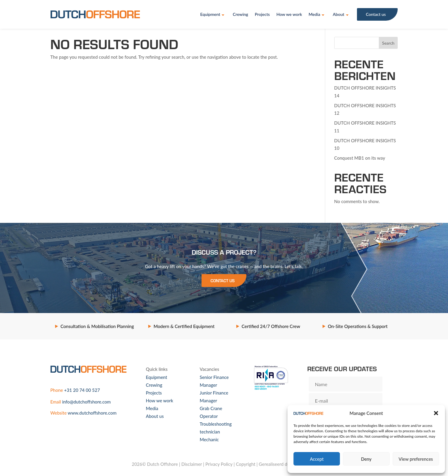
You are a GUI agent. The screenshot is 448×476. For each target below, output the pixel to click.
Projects (262, 14)
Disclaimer (192, 464)
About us (155, 416)
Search (388, 43)
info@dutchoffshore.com (86, 402)
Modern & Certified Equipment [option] (184, 326)
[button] (436, 413)
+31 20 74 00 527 (82, 390)
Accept (317, 459)
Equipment (210, 14)
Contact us (376, 14)
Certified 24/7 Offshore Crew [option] (271, 326)
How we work (289, 14)
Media (314, 14)
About (338, 14)
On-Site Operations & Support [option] (358, 326)
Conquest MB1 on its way (360, 158)
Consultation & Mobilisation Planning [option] (97, 326)
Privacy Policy (219, 464)
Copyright (246, 464)
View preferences (416, 459)
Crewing (240, 14)
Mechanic (209, 439)
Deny (366, 459)
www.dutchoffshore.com (92, 413)
